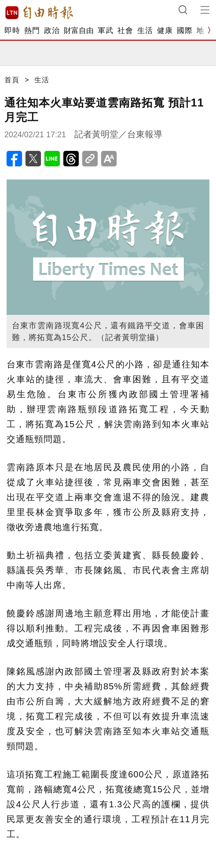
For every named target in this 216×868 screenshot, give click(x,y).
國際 (185, 31)
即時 (12, 31)
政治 (52, 31)
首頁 (12, 80)
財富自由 (79, 31)
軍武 (105, 31)
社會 (125, 31)
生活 (145, 31)
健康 (165, 31)
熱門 (32, 31)
